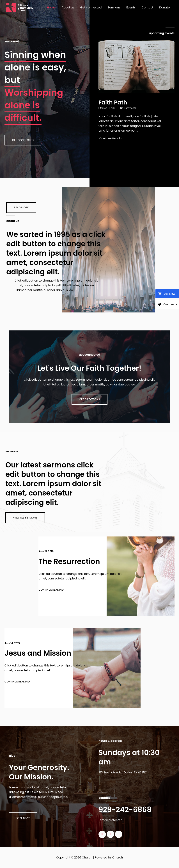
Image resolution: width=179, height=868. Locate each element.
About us (69, 7)
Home (53, 7)
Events (132, 7)
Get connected (92, 7)
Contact (148, 7)
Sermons (115, 7)
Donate (165, 7)
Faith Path (113, 102)
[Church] (20, 7)
